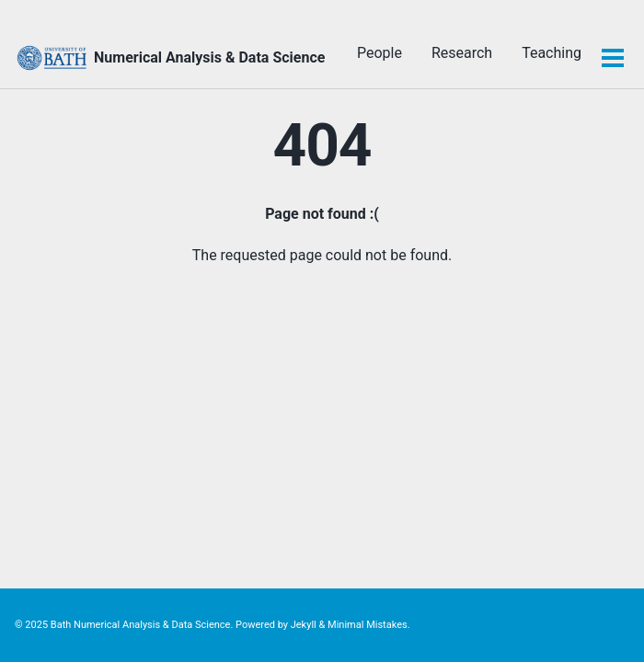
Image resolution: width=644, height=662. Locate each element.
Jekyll (304, 625)
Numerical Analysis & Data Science (209, 57)
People (379, 53)
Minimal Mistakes (368, 625)
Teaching (552, 53)
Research (462, 53)
